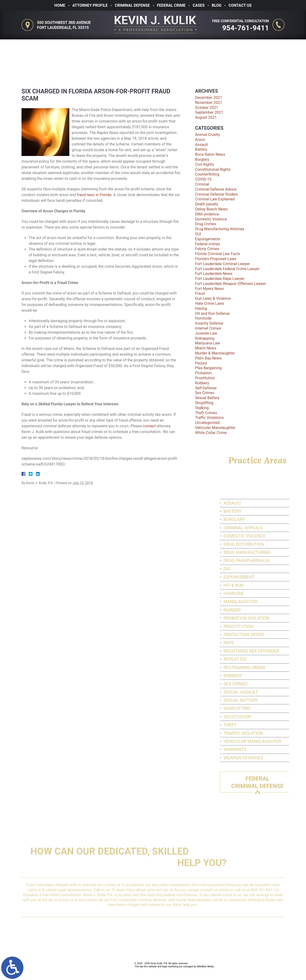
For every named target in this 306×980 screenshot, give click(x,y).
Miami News (206, 348)
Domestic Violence (211, 219)
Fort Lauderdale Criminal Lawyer (223, 264)
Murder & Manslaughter (215, 353)
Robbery (202, 383)
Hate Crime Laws (210, 303)
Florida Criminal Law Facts (218, 254)
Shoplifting (204, 403)
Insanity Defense (209, 323)
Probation (203, 373)
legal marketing (170, 967)
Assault (202, 145)
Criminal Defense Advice (216, 189)
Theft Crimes (206, 413)
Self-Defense (206, 388)
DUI (198, 234)
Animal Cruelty (208, 135)
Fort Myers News (210, 289)
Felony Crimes (207, 249)
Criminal (202, 184)
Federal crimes (208, 244)
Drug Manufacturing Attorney (220, 229)
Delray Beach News (211, 209)
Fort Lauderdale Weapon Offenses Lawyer (231, 284)
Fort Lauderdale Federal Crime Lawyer (227, 269)
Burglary (202, 159)
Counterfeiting (207, 174)
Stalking (202, 408)
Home (60, 5)
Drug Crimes (206, 224)
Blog (217, 5)
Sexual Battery (207, 398)
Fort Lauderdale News (214, 274)
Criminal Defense (132, 5)
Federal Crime (171, 5)
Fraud (200, 293)
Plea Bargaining (208, 368)
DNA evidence (207, 214)
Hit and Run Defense (212, 313)
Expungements (208, 239)
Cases (199, 5)
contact (149, 426)
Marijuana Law (208, 343)
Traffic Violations (209, 418)
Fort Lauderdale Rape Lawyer (220, 279)
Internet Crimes (208, 328)
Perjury (201, 363)
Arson (200, 140)
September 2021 (209, 112)
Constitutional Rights (213, 169)
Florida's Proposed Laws (216, 259)
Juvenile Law (206, 333)
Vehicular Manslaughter (215, 428)
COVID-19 (203, 179)
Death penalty (207, 204)
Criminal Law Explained (215, 199)
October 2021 (207, 108)
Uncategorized (207, 423)
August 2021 (206, 117)
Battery (201, 149)
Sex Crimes (205, 393)
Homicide (203, 318)
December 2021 (209, 98)
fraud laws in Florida (94, 195)
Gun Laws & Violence (213, 298)
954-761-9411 (247, 28)
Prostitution (205, 378)
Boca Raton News (210, 154)
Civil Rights (205, 164)
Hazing (201, 308)
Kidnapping (205, 338)
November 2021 (209, 103)
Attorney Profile (90, 5)
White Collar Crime (211, 433)
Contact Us (240, 5)
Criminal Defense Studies (216, 194)
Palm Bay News (208, 358)
